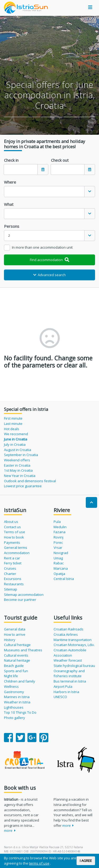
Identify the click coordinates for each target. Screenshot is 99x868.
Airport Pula (63, 686)
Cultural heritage (17, 645)
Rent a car (12, 558)
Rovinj (58, 537)
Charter (10, 574)
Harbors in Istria (66, 692)
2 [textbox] (9, 235)
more (10, 830)
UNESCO (60, 697)
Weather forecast (68, 660)
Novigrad (61, 553)
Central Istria (64, 579)
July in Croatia (15, 444)
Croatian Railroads (69, 629)
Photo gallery (15, 718)
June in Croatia (16, 439)
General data (15, 629)
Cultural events (16, 655)
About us (11, 522)
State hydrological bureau (74, 666)
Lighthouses (14, 707)
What (9, 204)
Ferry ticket (13, 563)
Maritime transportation (73, 640)
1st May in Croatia (18, 470)
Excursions (13, 579)
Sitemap (11, 589)
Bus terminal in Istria (70, 681)
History (10, 640)
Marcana (61, 568)
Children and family (20, 681)
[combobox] (49, 191)
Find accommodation (49, 260)
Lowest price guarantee (23, 486)
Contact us (12, 527)
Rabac (59, 563)
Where (10, 182)
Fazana (60, 532)
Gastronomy (14, 692)
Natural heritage (17, 660)
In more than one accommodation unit (42, 247)
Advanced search (50, 275)
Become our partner (20, 600)
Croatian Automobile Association (70, 653)
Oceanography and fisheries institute (69, 674)
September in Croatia (21, 455)
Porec (58, 542)
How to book (14, 537)
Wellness (11, 686)
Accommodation (17, 553)
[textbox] (44, 191)
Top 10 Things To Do (20, 712)
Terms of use (15, 532)
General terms (16, 547)
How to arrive (15, 634)
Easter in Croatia (17, 465)
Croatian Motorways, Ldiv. (74, 645)
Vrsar (58, 547)
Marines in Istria (17, 697)
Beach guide (14, 666)
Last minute (13, 424)
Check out (60, 160)
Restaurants (14, 584)
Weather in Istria (17, 702)
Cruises (10, 568)
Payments (12, 542)
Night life (11, 676)
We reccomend (16, 434)
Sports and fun (16, 671)
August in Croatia (18, 450)
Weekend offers (17, 460)
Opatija (59, 574)
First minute (13, 418)
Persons (12, 226)
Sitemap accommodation (24, 595)
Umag (58, 558)
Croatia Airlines (66, 634)
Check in (11, 160)
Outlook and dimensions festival (30, 481)
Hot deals (12, 429)
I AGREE (86, 861)
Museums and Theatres (23, 650)
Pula (57, 522)
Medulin (60, 527)
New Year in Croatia (20, 476)
